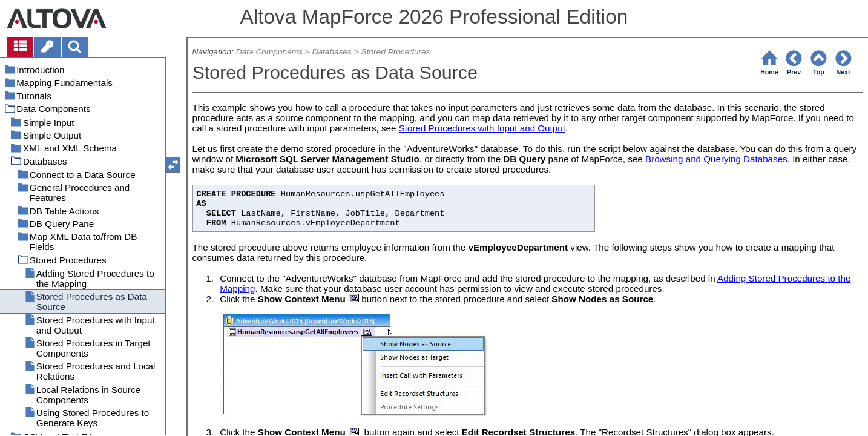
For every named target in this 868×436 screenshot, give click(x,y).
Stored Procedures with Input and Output (482, 128)
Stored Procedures (396, 52)
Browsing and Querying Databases (716, 159)
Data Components (269, 52)
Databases (332, 52)
